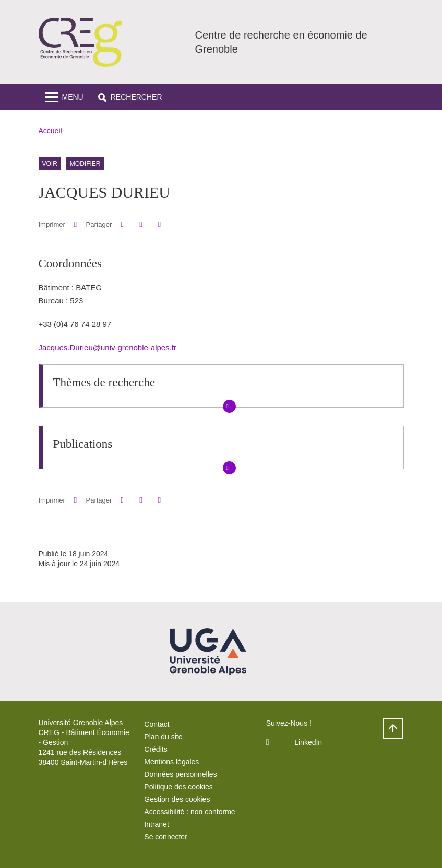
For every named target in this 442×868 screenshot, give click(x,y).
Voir (50, 164)
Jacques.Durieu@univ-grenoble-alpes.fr (108, 347)
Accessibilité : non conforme (189, 812)
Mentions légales (171, 762)
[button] (130, 97)
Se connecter (166, 837)
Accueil (50, 131)
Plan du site (163, 737)
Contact (157, 724)
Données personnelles (180, 774)
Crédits (156, 749)
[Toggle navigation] (64, 97)
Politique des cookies (178, 787)
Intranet (156, 824)
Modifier (85, 164)
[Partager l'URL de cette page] (159, 224)
